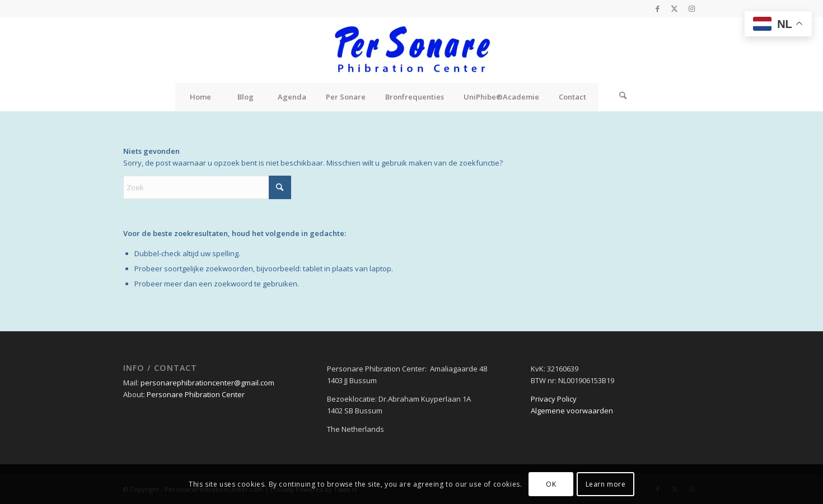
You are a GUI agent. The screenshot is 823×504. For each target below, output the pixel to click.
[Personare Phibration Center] (411, 50)
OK (551, 484)
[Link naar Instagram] (691, 8)
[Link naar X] (674, 8)
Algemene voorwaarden (572, 411)
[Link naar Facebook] (658, 8)
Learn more (606, 484)
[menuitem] (200, 97)
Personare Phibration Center (196, 394)
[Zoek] (623, 97)
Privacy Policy (554, 399)
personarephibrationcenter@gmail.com (207, 383)
